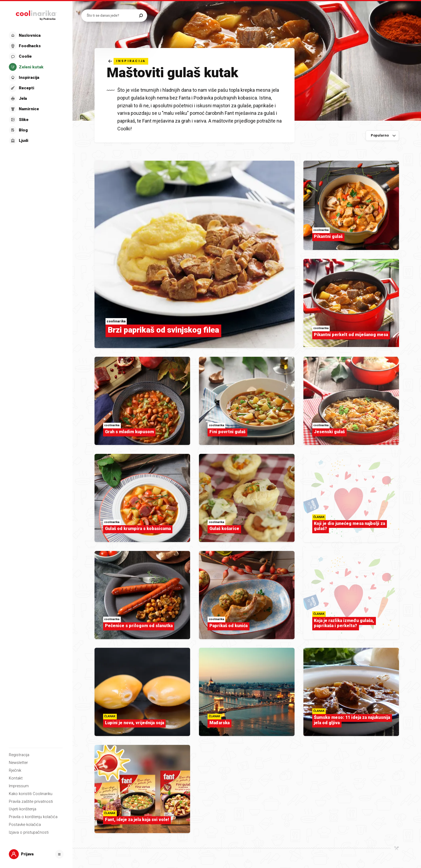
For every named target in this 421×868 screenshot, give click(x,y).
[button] (36, 88)
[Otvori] (59, 854)
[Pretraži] (141, 15)
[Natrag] (128, 61)
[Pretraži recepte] (112, 15)
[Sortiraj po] (382, 136)
